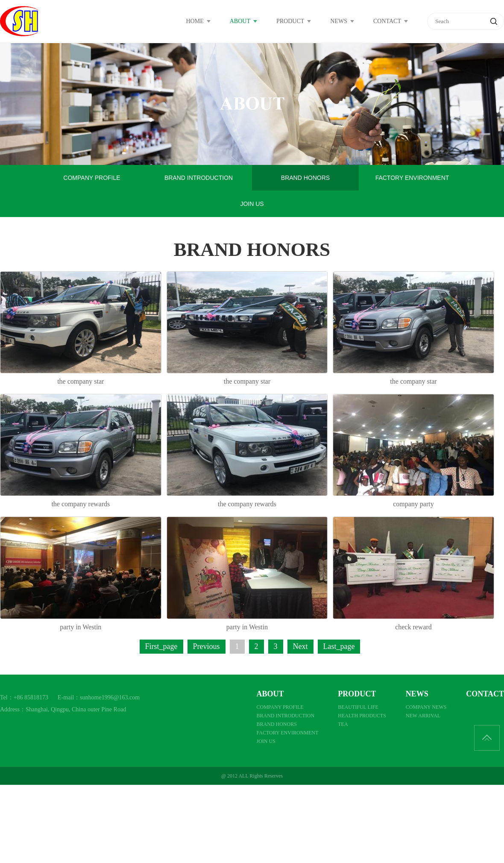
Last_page (339, 646)
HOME (195, 21)
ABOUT (240, 21)
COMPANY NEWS (426, 707)
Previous (207, 646)
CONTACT (387, 21)
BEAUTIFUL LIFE (358, 707)
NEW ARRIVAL (423, 716)
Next (300, 646)
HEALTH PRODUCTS (362, 716)
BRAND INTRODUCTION (199, 178)
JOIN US (252, 204)
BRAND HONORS (305, 178)
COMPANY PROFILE (92, 178)
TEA (343, 724)
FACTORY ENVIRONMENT (412, 178)
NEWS (339, 21)
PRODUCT (290, 21)
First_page (161, 646)
